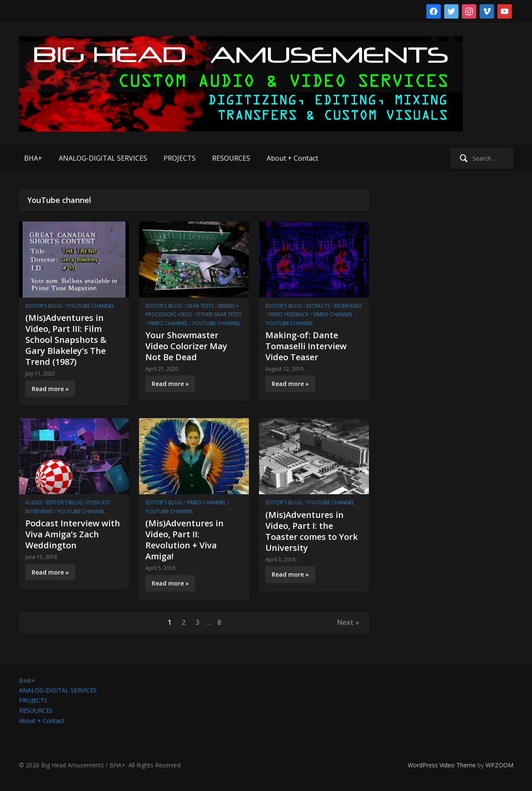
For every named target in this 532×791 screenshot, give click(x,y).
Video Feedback (289, 314)
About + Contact (292, 158)
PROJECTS (180, 158)
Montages (348, 306)
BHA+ (33, 158)
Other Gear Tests (219, 314)
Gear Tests (200, 306)
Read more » (50, 389)
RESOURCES (231, 158)
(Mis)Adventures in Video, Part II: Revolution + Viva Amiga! (184, 540)
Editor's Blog (44, 306)
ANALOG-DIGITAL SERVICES (103, 158)
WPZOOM (499, 765)
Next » (348, 622)
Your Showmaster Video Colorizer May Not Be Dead (186, 346)
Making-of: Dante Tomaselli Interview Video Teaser (306, 346)
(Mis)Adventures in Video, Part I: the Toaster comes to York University (312, 531)
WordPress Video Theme (442, 765)
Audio (34, 502)
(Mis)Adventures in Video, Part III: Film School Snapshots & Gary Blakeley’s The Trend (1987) (66, 340)
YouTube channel (90, 306)
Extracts (318, 306)
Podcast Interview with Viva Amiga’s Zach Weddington (73, 534)
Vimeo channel (168, 323)
